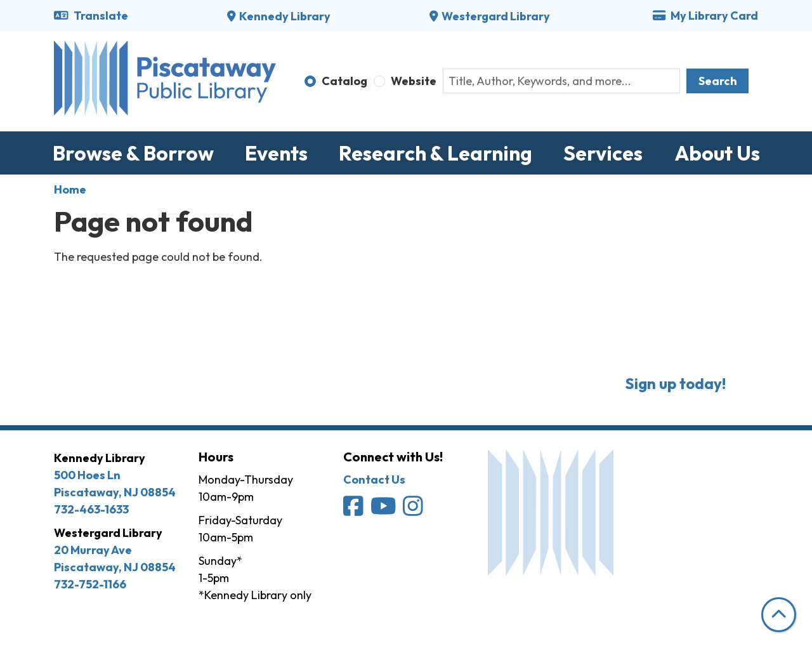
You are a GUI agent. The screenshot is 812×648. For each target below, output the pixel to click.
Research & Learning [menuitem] (435, 153)
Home (70, 189)
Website (414, 81)
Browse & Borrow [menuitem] (133, 153)
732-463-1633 (91, 509)
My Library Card (705, 16)
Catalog (344, 81)
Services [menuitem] (603, 153)
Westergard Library (496, 16)
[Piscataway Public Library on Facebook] (354, 510)
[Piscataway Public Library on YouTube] (384, 510)
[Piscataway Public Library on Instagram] (414, 510)
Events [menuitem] (276, 153)
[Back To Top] (779, 615)
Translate (91, 16)
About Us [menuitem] (717, 153)
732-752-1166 (90, 584)
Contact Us (374, 479)
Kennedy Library (285, 16)
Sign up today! (675, 383)
